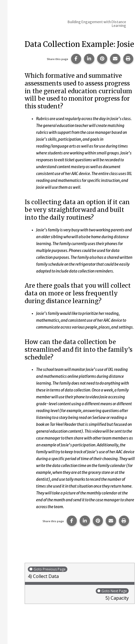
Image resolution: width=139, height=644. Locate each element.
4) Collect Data (80, 573)
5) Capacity (78, 594)
